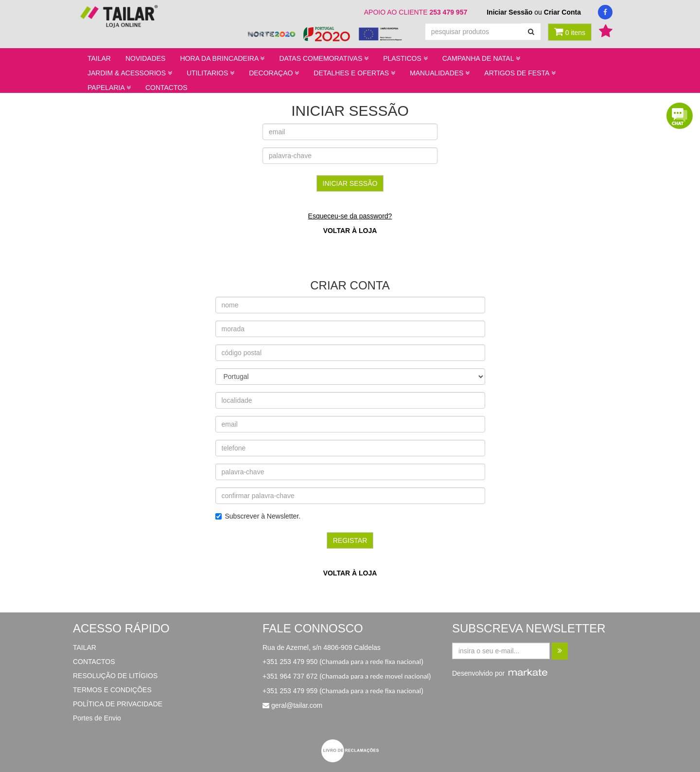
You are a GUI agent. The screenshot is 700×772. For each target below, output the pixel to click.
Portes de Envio (97, 718)
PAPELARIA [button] (109, 88)
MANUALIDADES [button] (440, 73)
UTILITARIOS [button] (210, 73)
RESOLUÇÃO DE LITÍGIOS (115, 676)
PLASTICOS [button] (405, 58)
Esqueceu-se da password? (350, 216)
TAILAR (99, 58)
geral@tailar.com (297, 705)
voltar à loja (350, 231)
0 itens (570, 32)
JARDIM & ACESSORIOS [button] (130, 73)
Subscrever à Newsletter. (258, 516)
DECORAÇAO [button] (274, 73)
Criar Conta (562, 12)
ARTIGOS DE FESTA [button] (520, 73)
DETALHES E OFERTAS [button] (354, 73)
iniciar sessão (350, 183)
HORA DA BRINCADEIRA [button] (222, 58)
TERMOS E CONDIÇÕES (112, 690)
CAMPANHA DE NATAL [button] (481, 58)
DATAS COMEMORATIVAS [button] (324, 58)
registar (350, 540)
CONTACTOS (166, 88)
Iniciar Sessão (509, 12)
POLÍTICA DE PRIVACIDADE (118, 704)
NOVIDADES (145, 58)
